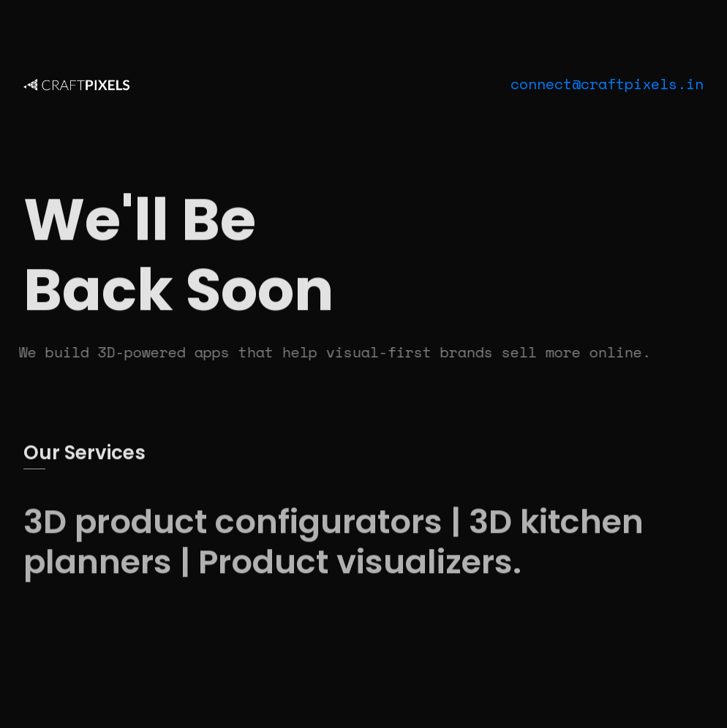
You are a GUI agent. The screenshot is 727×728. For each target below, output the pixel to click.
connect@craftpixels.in (607, 84)
